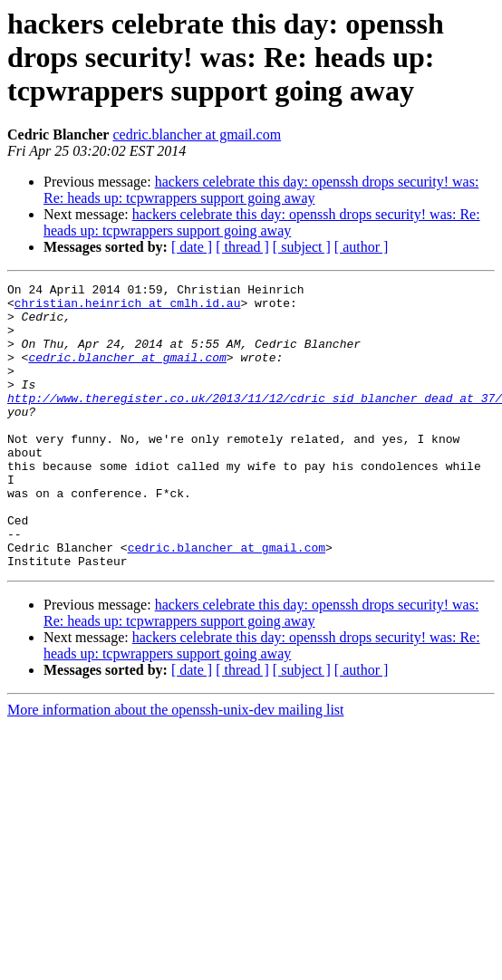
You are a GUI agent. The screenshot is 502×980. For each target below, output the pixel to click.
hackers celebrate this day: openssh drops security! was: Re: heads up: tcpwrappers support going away (261, 190)
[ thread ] (242, 247)
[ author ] (362, 247)
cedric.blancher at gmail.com (197, 135)
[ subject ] (302, 247)
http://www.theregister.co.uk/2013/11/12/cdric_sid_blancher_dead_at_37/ (255, 422)
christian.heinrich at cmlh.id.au (128, 308)
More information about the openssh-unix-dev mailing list (176, 767)
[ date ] (192, 247)
